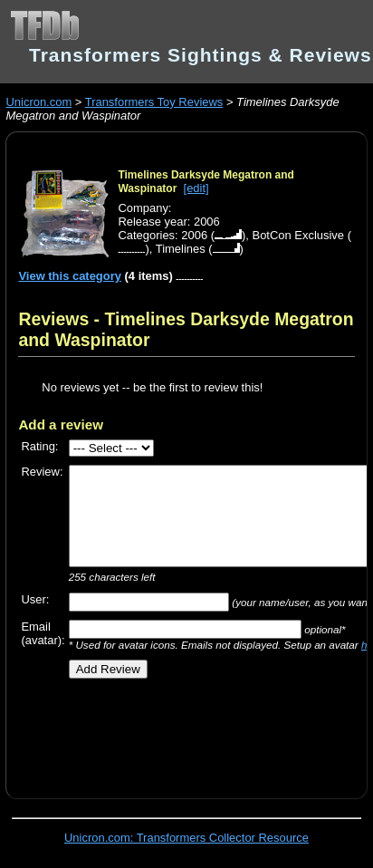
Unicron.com (38, 102)
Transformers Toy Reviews (154, 102)
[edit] (196, 188)
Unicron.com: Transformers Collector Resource (186, 838)
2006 (194, 235)
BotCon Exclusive (299, 235)
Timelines (181, 249)
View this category (70, 276)
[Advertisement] (195, 732)
